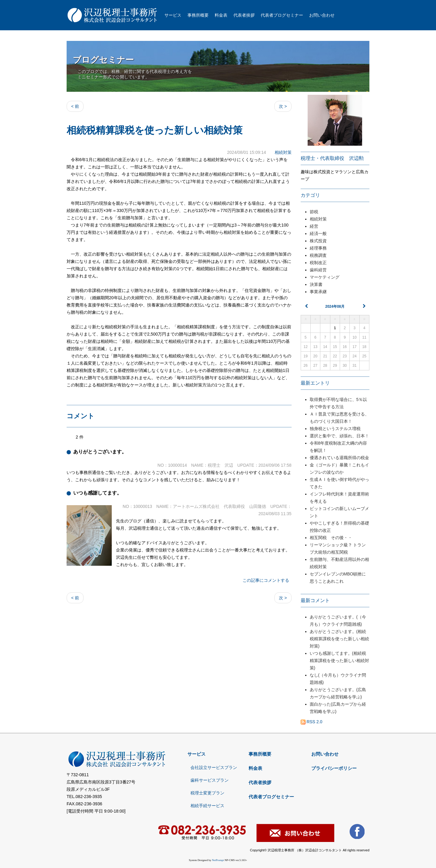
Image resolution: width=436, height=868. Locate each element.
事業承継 (318, 292)
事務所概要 (198, 15)
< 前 (75, 106)
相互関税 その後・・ (331, 538)
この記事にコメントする (266, 580)
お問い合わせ (322, 15)
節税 (314, 212)
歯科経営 (318, 270)
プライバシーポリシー (334, 768)
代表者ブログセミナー (282, 15)
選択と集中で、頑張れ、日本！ (339, 436)
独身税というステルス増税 (337, 429)
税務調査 (318, 255)
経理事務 (318, 248)
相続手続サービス (207, 806)
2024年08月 (335, 306)
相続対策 (283, 152)
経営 (314, 226)
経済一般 (318, 234)
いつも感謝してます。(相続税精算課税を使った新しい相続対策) (339, 661)
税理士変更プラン (207, 793)
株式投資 (318, 241)
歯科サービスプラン (210, 780)
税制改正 (318, 263)
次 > (283, 106)
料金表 (221, 15)
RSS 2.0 (312, 722)
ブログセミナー (103, 60)
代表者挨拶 (244, 15)
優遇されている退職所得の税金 (339, 458)
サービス (173, 15)
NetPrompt (218, 860)
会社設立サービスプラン (214, 767)
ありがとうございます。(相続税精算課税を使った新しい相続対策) (339, 639)
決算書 (316, 284)
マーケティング (325, 277)
